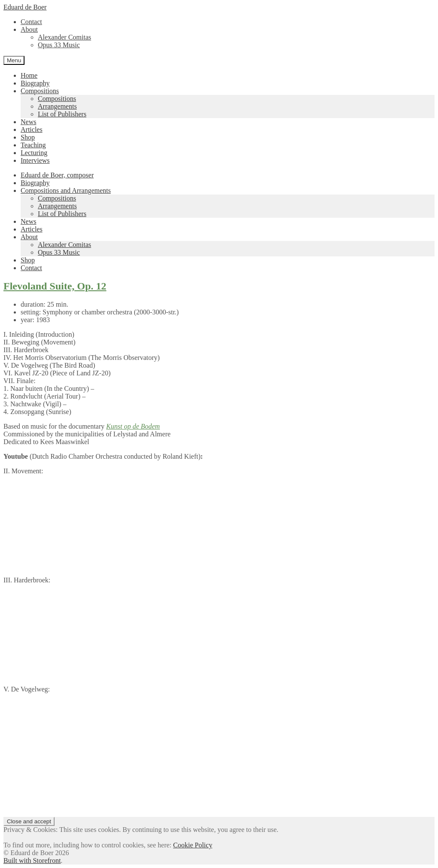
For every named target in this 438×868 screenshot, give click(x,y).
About (29, 29)
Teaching (33, 145)
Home (29, 75)
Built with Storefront (32, 860)
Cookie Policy (193, 845)
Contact (31, 22)
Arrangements (57, 106)
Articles (32, 129)
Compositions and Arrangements (66, 190)
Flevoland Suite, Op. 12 (55, 286)
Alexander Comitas (64, 37)
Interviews (35, 160)
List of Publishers (62, 114)
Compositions (40, 91)
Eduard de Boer (25, 7)
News (28, 122)
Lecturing (34, 153)
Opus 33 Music (59, 45)
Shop (28, 137)
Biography (35, 83)
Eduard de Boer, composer (57, 175)
